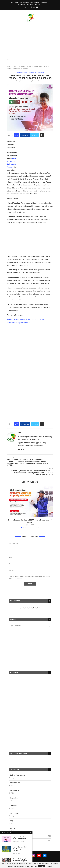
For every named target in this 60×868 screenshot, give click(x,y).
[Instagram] (31, 7)
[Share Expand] (42, 135)
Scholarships (35, 2)
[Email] (37, 7)
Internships (21, 4)
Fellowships (45, 2)
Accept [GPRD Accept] (42, 866)
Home (12, 2)
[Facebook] (23, 7)
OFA (22, 81)
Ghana (31, 836)
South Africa (15, 813)
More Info (50, 866)
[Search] (52, 60)
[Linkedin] (28, 7)
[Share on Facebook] (25, 135)
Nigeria (13, 821)
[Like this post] (17, 135)
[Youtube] (34, 7)
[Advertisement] (33, 39)
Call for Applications (22, 2)
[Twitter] (25, 7)
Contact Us (39, 4)
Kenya (13, 828)
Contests (30, 4)
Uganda (31, 841)
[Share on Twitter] (35, 135)
